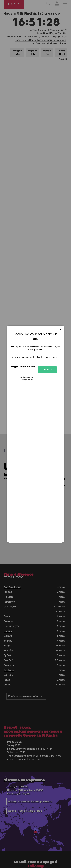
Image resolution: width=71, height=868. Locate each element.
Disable (47, 369)
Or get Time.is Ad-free (23, 367)
